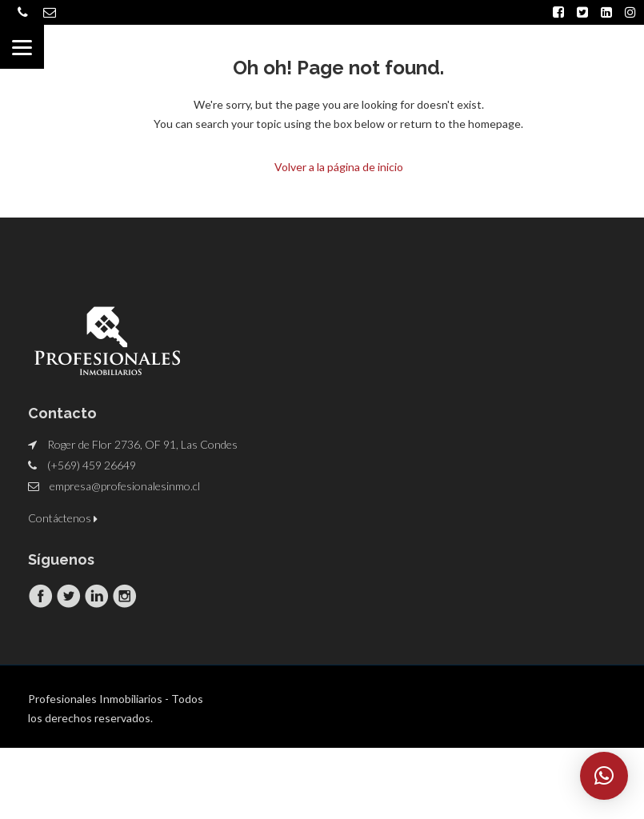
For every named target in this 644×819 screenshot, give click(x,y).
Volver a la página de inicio (339, 167)
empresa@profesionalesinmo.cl (125, 485)
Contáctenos (63, 517)
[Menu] (22, 47)
